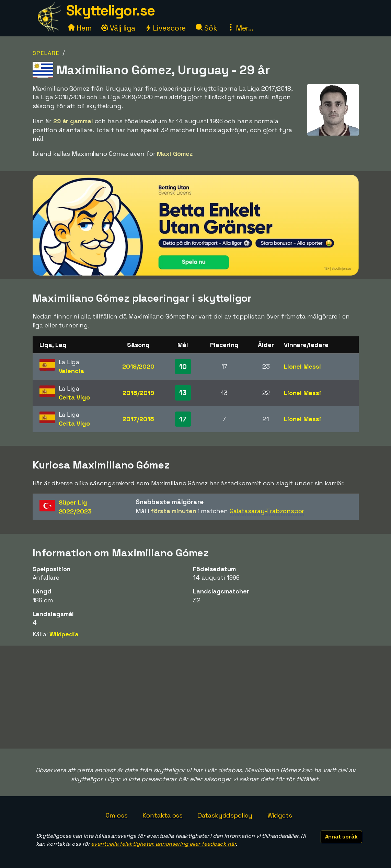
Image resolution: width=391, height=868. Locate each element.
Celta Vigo (74, 397)
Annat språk (341, 837)
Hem (80, 28)
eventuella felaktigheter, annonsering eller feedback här (163, 844)
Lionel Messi (302, 366)
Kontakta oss (163, 815)
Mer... (240, 28)
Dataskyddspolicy (225, 815)
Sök (206, 28)
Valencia (71, 371)
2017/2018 (138, 419)
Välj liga (118, 28)
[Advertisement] (196, 697)
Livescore (165, 28)
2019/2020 (138, 366)
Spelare (46, 53)
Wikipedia (64, 634)
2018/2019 (138, 393)
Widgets (280, 815)
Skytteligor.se (111, 10)
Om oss (117, 815)
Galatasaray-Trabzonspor (267, 511)
